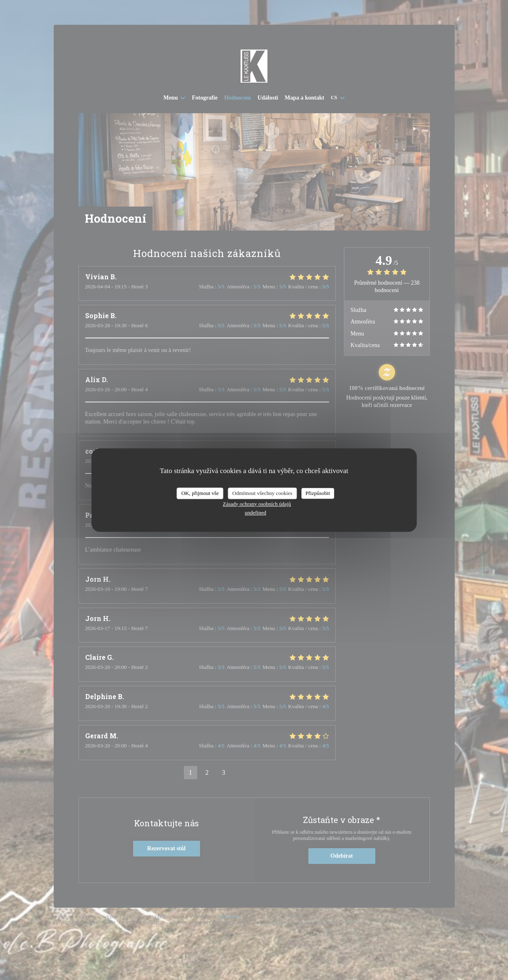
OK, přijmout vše (200, 493)
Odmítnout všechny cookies (262, 493)
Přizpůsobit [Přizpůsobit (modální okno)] (318, 493)
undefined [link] (255, 513)
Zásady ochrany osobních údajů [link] (257, 504)
